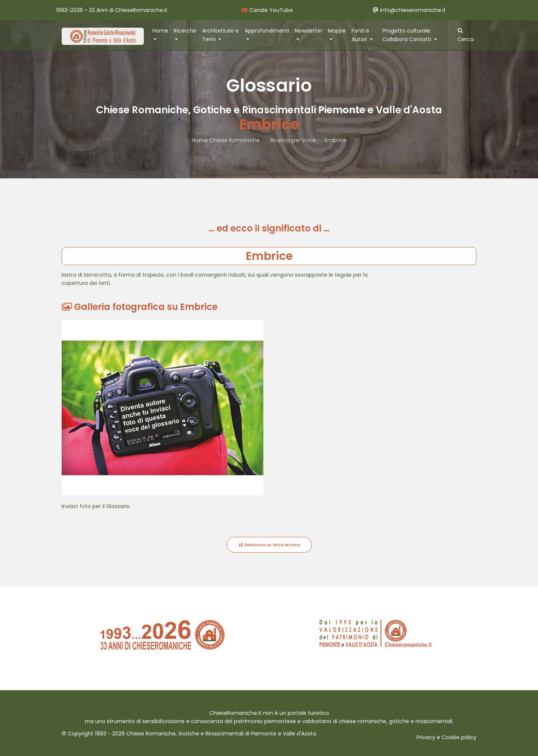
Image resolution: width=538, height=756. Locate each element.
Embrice (336, 140)
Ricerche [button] (185, 31)
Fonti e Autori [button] (360, 35)
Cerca (466, 36)
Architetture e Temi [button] (220, 35)
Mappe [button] (337, 31)
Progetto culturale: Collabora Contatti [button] (408, 35)
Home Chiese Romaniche (226, 140)
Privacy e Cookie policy (446, 737)
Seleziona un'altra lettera (269, 545)
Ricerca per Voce (293, 140)
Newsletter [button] (309, 31)
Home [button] (160, 31)
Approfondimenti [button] (267, 31)
